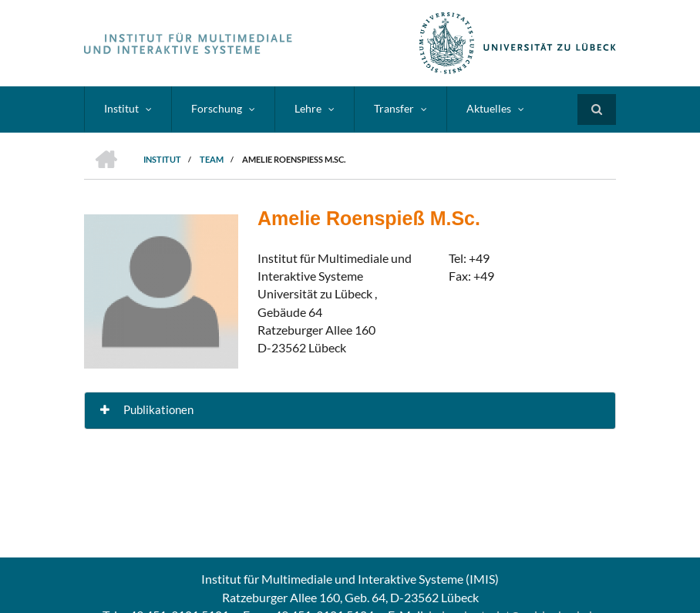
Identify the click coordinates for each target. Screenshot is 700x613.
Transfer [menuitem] (394, 108)
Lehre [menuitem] (308, 108)
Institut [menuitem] (121, 108)
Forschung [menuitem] (217, 108)
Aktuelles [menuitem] (489, 108)
